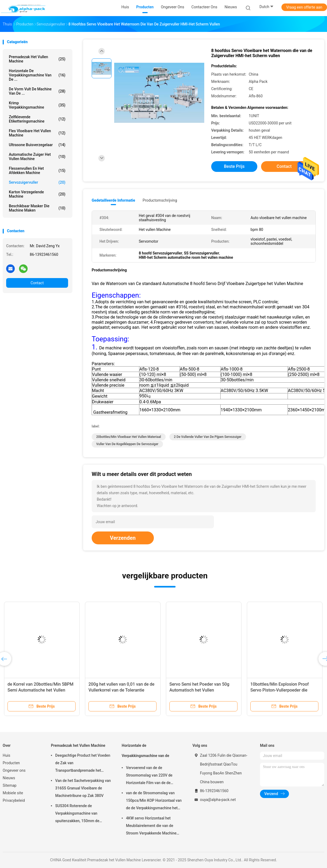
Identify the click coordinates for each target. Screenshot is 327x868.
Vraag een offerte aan (304, 7)
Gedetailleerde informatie (113, 200)
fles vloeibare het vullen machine (37, 133)
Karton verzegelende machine (37, 194)
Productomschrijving (160, 200)
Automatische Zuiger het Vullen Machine (37, 157)
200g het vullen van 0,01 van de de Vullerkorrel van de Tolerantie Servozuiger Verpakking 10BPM (121, 690)
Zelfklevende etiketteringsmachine (37, 119)
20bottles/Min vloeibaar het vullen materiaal (129, 437)
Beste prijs (234, 166)
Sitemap (10, 785)
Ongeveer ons (14, 770)
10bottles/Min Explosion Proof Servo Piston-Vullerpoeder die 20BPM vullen (280, 690)
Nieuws (9, 778)
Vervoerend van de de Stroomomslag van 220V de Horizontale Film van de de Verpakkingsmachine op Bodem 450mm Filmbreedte (153, 776)
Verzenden (123, 538)
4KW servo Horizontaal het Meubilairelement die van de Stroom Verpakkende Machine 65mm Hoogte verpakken (151, 826)
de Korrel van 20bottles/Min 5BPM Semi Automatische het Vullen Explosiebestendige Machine (40, 690)
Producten (11, 763)
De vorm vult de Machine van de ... (37, 91)
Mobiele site (13, 793)
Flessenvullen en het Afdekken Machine (37, 171)
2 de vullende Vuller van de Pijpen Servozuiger (208, 437)
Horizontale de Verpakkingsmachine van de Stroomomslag (145, 753)
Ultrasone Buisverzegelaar (37, 145)
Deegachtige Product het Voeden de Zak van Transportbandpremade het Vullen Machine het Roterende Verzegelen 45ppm (83, 764)
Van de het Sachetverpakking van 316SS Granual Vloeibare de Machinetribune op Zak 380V (83, 788)
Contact (37, 283)
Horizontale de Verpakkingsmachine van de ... (37, 75)
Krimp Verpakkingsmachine (37, 105)
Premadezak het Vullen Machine (37, 59)
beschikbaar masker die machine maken (37, 208)
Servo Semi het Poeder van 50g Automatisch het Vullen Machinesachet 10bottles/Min (199, 690)
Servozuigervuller (37, 182)
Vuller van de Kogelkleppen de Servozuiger (127, 444)
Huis (6, 755)
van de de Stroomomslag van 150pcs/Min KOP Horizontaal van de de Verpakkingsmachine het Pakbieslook (154, 801)
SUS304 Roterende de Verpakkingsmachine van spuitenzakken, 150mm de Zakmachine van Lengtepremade (83, 814)
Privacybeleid (14, 800)
